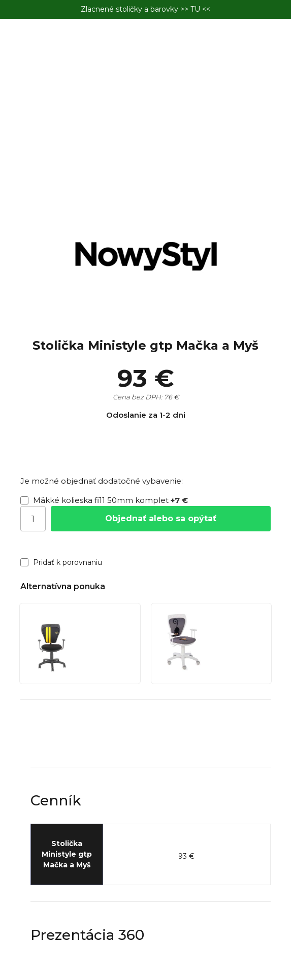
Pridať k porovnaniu (61, 562)
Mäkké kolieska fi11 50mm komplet (104, 500)
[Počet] (33, 519)
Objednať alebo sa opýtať (161, 518)
